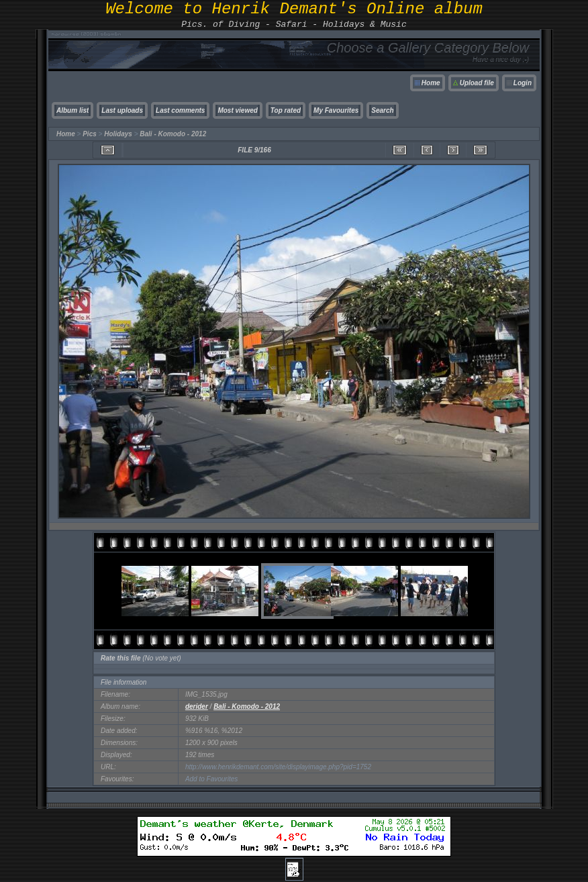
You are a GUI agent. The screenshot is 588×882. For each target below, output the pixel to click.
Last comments (180, 110)
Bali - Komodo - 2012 (173, 134)
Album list (72, 110)
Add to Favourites (211, 779)
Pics (90, 134)
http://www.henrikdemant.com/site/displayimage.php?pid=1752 (278, 767)
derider (197, 706)
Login (523, 83)
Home (431, 83)
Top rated (286, 110)
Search (382, 110)
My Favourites (336, 110)
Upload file (477, 83)
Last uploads (122, 110)
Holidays (118, 134)
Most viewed (237, 110)
